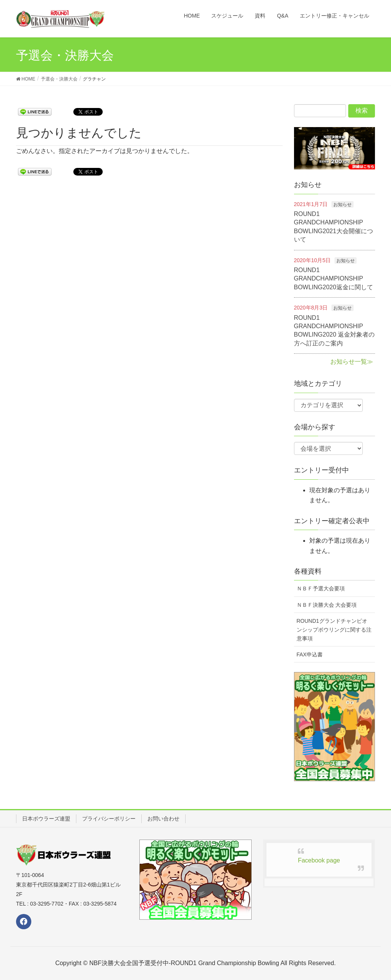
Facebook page (319, 860)
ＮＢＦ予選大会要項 (321, 588)
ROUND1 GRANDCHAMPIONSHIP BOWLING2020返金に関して (334, 279)
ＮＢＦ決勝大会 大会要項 (327, 605)
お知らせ (343, 205)
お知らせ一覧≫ (352, 362)
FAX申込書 (310, 654)
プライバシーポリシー (109, 819)
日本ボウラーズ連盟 (46, 819)
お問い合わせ (163, 819)
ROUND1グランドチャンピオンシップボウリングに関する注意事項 (334, 630)
